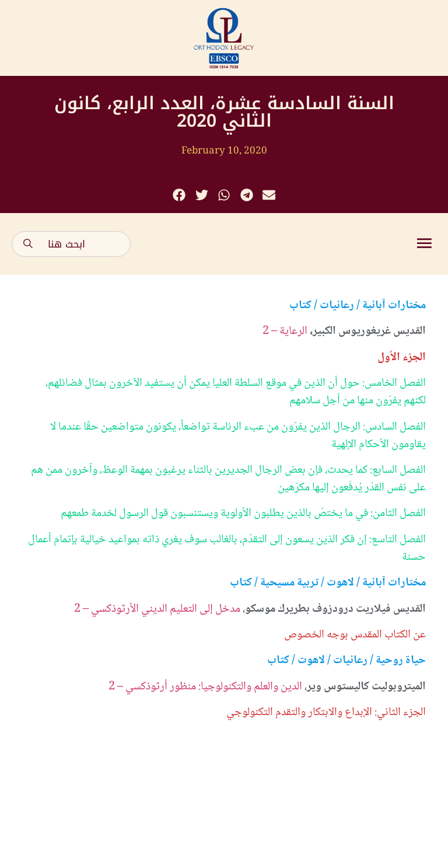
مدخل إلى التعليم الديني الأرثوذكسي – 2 (157, 609)
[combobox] (71, 244)
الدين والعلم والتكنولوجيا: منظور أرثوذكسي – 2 (205, 687)
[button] (179, 195)
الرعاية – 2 (285, 332)
